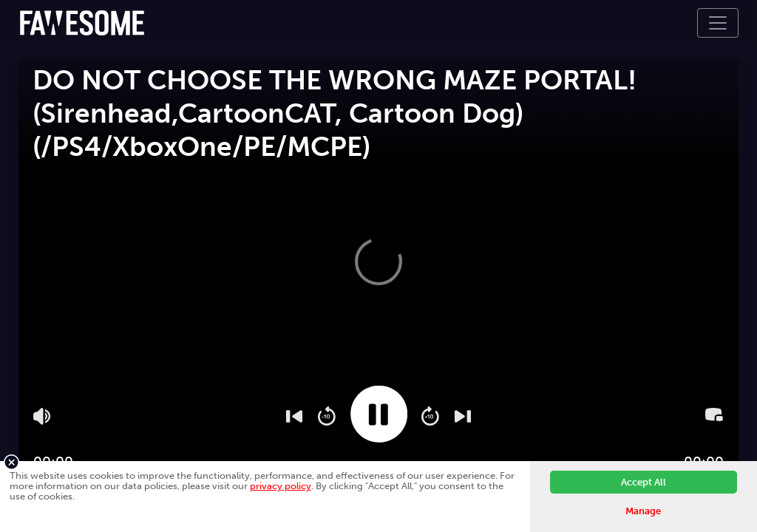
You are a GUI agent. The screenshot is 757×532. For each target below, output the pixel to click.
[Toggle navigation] (718, 23)
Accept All (644, 482)
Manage (643, 511)
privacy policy (281, 486)
